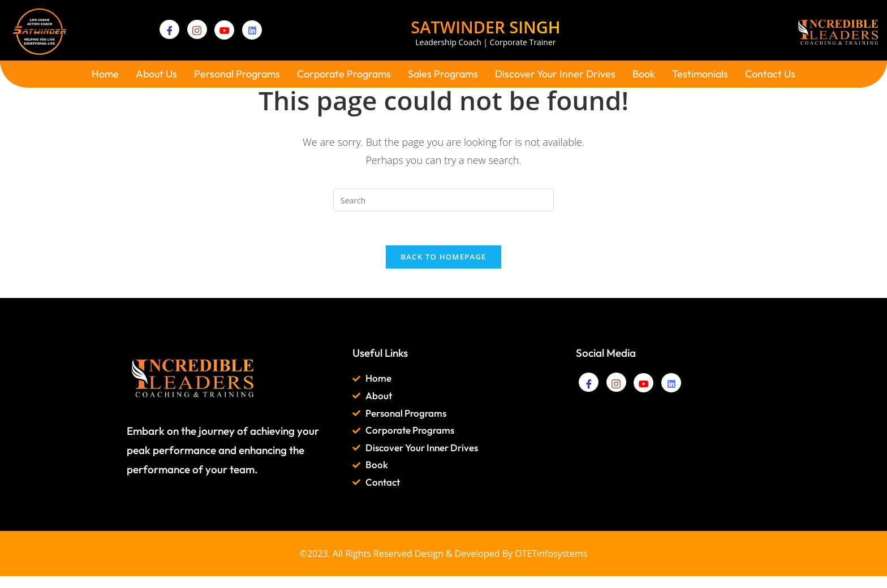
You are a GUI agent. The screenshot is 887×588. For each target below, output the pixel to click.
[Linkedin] (252, 30)
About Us (156, 74)
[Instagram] (197, 29)
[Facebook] (169, 29)
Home (105, 74)
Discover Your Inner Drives (555, 74)
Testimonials (700, 74)
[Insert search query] (444, 200)
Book (644, 74)
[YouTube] (224, 30)
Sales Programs (443, 74)
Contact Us (770, 74)
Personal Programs (237, 74)
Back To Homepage (443, 257)
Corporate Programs (344, 74)
